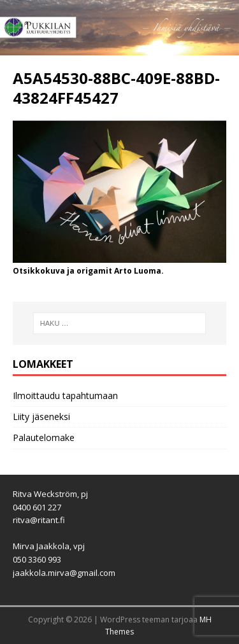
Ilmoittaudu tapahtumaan (65, 395)
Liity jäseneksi (41, 416)
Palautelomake (44, 437)
